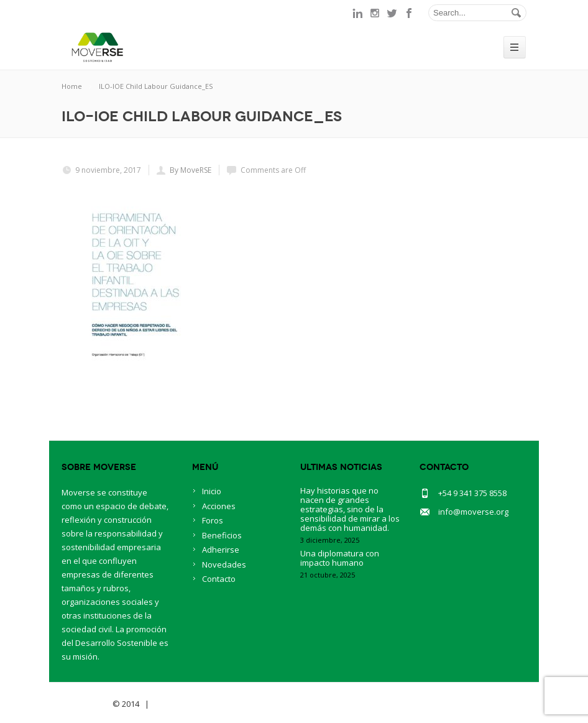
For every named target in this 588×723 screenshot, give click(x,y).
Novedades (224, 564)
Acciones (219, 506)
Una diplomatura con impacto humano (340, 558)
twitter (392, 13)
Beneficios (222, 535)
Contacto (219, 579)
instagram (375, 13)
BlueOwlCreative (186, 704)
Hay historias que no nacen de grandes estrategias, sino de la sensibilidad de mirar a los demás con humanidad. (350, 509)
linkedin (357, 13)
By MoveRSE (191, 170)
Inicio (212, 491)
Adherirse (221, 550)
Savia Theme (86, 704)
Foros (213, 520)
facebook (410, 13)
